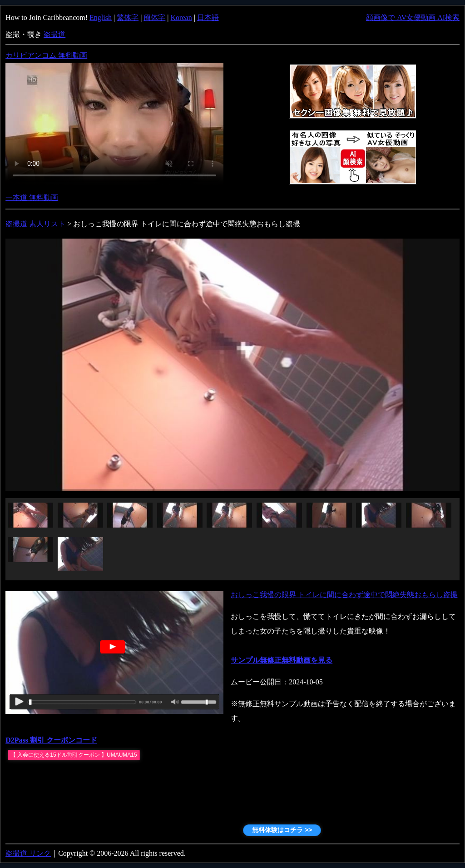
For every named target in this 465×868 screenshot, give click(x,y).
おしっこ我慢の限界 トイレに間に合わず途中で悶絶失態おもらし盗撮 (344, 595)
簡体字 (154, 17)
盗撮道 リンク (28, 853)
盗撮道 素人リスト (35, 224)
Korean (181, 17)
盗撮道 (54, 34)
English (101, 17)
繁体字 (128, 17)
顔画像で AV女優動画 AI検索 (413, 17)
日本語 (208, 17)
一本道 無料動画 (32, 197)
